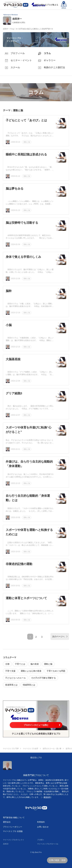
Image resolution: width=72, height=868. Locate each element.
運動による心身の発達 (31, 671)
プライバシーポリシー (13, 827)
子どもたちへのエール (15, 678)
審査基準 (47, 797)
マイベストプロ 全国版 (13, 831)
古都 (7, 664)
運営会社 (7, 822)
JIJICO (6, 844)
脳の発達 (35, 664)
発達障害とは (11, 685)
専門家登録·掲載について (14, 818)
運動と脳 (27, 142)
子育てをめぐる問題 (56, 671)
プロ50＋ (41, 840)
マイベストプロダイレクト (14, 840)
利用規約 (41, 822)
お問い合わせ (43, 827)
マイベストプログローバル (48, 844)
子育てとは (20, 664)
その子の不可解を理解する (43, 678)
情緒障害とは (29, 685)
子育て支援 (10, 671)
